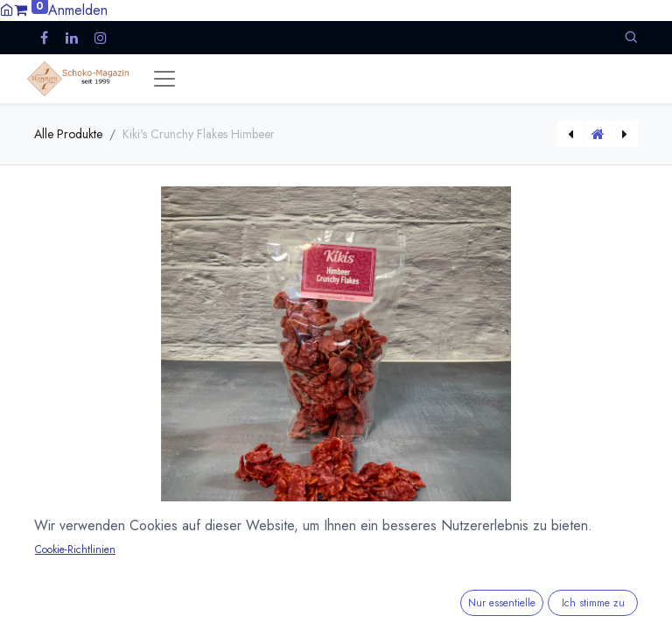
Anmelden (78, 10)
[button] (631, 37)
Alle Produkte (68, 134)
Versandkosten (201, 618)
